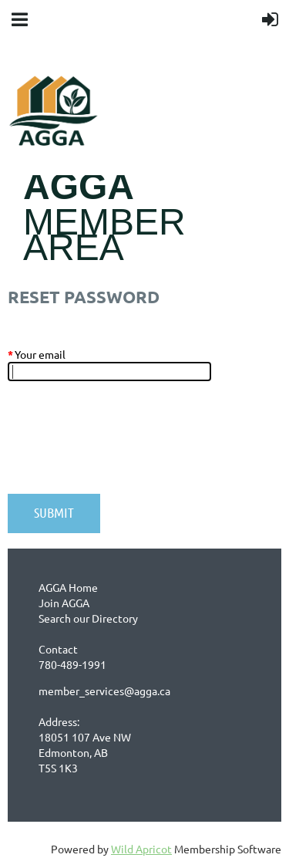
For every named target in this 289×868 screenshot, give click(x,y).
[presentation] (125, 445)
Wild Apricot (141, 849)
